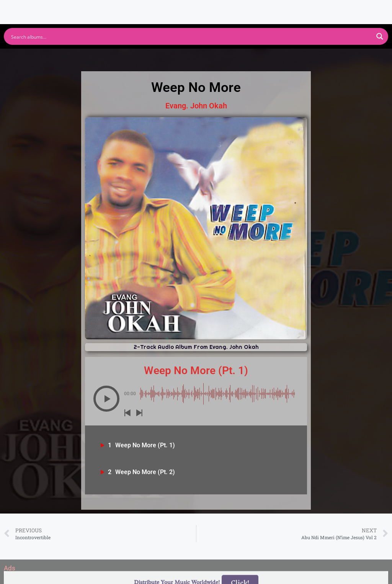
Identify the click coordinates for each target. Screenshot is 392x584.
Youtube (120, 58)
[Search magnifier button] (380, 36)
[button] (106, 399)
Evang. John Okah (196, 106)
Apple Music (177, 58)
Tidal (323, 58)
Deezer (281, 58)
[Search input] (191, 36)
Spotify (73, 58)
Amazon (233, 58)
